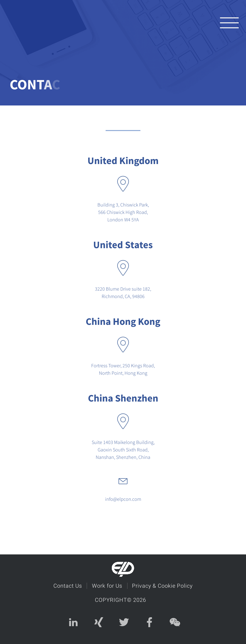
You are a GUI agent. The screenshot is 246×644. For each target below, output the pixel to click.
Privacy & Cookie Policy (163, 585)
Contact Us (67, 585)
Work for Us (107, 585)
